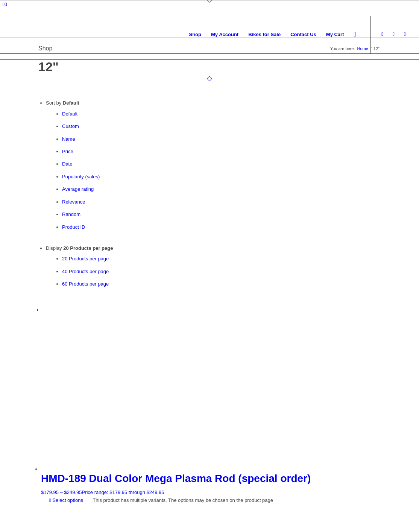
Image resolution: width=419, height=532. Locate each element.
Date (67, 164)
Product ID (74, 227)
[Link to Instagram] (394, 34)
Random (71, 214)
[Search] (355, 35)
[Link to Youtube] (405, 34)
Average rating (78, 189)
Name (69, 139)
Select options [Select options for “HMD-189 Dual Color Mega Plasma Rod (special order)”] (66, 500)
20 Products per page (85, 259)
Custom (71, 126)
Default (70, 114)
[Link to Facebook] (383, 34)
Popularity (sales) (81, 177)
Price (68, 151)
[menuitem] (195, 35)
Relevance (74, 202)
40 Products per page (85, 271)
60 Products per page (85, 284)
